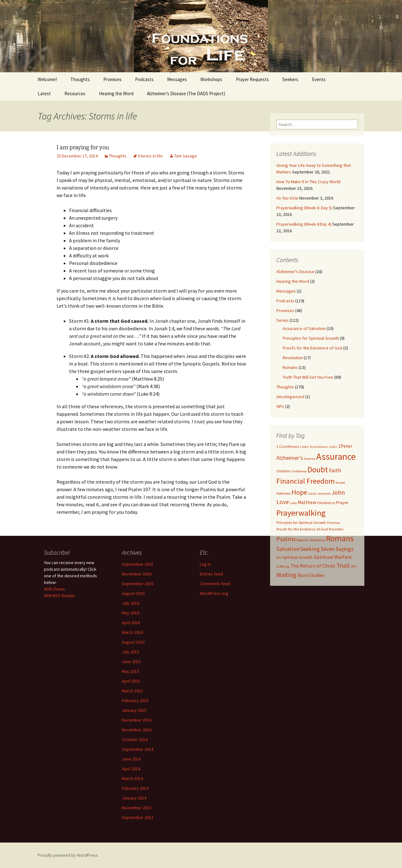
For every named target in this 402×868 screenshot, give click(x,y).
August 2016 (133, 593)
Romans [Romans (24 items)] (340, 538)
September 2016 (138, 584)
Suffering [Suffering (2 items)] (283, 566)
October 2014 (135, 739)
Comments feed (215, 584)
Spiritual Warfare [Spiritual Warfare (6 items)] (333, 557)
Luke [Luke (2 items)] (293, 503)
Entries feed (211, 574)
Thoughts (80, 79)
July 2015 (130, 652)
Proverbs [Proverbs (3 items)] (336, 529)
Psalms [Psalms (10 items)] (286, 539)
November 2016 (137, 574)
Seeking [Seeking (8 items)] (310, 549)
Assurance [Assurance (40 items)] (336, 456)
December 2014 (137, 720)
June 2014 (131, 759)
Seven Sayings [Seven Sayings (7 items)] (337, 549)
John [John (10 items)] (338, 492)
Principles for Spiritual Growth (311, 338)
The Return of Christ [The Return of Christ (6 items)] (313, 566)
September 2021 (138, 564)
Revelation (293, 358)
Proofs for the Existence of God (312, 348)
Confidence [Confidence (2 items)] (299, 471)
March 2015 (132, 691)
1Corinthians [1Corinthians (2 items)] (319, 447)
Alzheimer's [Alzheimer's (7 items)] (290, 458)
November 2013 (137, 808)
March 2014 (132, 778)
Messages (177, 79)
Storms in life (150, 156)
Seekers (290, 79)
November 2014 (137, 730)
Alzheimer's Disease (295, 272)
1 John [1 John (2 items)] (304, 447)
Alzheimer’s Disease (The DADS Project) (186, 93)
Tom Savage (185, 156)
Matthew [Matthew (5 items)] (307, 502)
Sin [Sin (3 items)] (279, 557)
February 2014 (135, 788)
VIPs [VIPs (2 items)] (354, 566)
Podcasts (144, 79)
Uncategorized (290, 397)
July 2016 (130, 603)
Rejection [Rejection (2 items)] (303, 540)
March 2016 (132, 632)
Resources (75, 93)
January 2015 (134, 710)
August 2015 (133, 642)
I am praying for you (83, 147)
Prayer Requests (252, 79)
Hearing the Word (116, 93)
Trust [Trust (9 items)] (343, 565)
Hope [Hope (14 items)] (299, 492)
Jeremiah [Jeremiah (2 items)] (324, 494)
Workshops (211, 79)
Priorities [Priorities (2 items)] (334, 523)
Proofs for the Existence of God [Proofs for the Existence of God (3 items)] (302, 529)
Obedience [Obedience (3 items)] (326, 503)
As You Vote (287, 198)
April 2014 (131, 769)
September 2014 (138, 749)
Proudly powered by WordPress (68, 855)
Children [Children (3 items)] (283, 471)
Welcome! (47, 79)
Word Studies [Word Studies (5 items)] (311, 575)
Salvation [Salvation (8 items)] (288, 549)
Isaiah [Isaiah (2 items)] (312, 494)
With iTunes (54, 589)
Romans (290, 367)
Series (282, 320)
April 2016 (131, 623)
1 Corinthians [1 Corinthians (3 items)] (288, 446)
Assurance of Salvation (304, 328)
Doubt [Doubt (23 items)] (318, 470)
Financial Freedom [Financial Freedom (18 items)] (306, 481)
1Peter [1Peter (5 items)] (345, 446)
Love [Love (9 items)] (283, 502)
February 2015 (135, 700)
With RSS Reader (60, 596)
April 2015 (131, 681)
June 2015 (131, 662)
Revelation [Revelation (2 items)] (318, 540)
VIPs (280, 406)
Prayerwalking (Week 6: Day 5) (304, 208)
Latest (44, 93)
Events (319, 79)
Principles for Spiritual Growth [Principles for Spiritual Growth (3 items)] (301, 522)
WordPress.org (214, 593)
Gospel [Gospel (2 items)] (340, 483)
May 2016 (130, 613)
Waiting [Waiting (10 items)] (286, 575)
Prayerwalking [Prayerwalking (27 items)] (301, 513)
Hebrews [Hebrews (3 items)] (283, 493)
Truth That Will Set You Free (308, 377)
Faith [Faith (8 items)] (335, 470)
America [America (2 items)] (310, 459)
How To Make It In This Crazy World (308, 182)
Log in (205, 564)
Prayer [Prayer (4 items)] (342, 503)
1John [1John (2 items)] (333, 447)
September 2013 (138, 817)
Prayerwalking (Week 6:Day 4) (304, 224)
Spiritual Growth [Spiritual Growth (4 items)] (297, 557)
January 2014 (134, 798)
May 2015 (130, 671)
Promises (112, 79)
